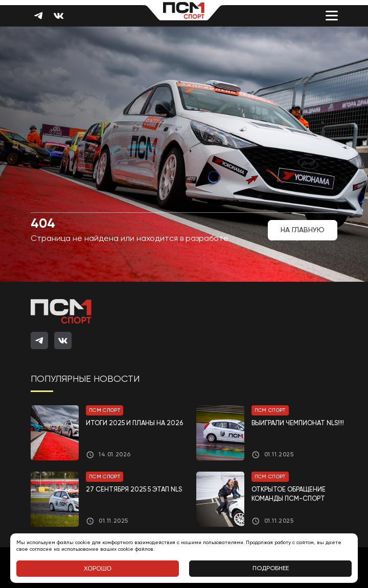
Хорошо (98, 569)
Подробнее (271, 569)
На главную (303, 230)
